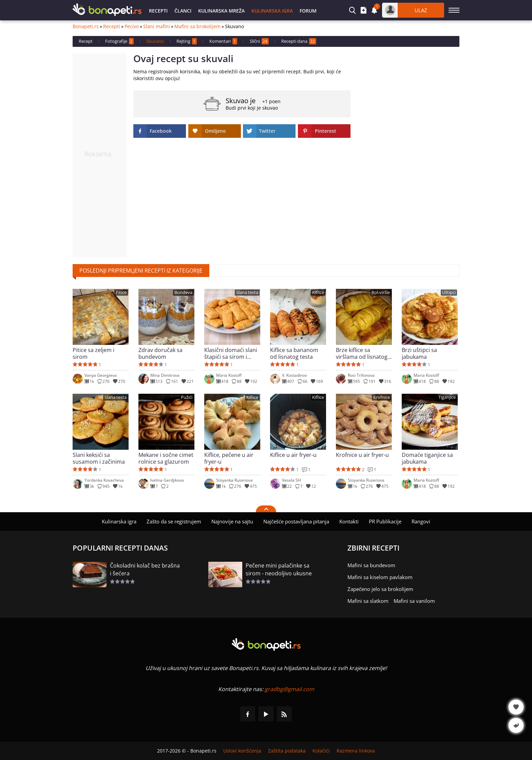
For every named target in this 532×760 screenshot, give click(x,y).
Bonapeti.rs (86, 26)
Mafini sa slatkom (368, 601)
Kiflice (318, 292)
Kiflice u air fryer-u (293, 455)
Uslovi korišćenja (242, 751)
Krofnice (382, 397)
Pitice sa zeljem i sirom (93, 353)
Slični (259, 41)
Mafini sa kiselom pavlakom (380, 577)
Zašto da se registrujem (174, 521)
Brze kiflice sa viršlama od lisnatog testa (362, 353)
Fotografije (119, 41)
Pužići (187, 397)
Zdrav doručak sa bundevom (160, 353)
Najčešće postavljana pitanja (296, 521)
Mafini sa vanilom (414, 601)
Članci (183, 11)
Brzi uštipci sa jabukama (419, 353)
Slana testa (247, 292)
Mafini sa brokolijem (197, 26)
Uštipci (449, 292)
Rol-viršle (381, 292)
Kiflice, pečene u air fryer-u (229, 458)
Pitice (121, 292)
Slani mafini (157, 26)
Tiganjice (447, 397)
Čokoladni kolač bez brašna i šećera (145, 569)
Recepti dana (299, 41)
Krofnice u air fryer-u (362, 455)
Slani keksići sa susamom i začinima (99, 458)
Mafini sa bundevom (371, 565)
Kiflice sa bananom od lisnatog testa (294, 353)
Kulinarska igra (272, 11)
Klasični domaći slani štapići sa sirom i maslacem (231, 353)
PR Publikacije (385, 521)
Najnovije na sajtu (232, 521)
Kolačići (321, 751)
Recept (86, 41)
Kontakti (349, 521)
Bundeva (183, 292)
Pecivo (132, 26)
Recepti (158, 11)
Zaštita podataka (287, 751)
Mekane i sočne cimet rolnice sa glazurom (166, 458)
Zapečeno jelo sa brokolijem (380, 589)
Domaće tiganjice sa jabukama (427, 458)
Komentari (223, 41)
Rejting (187, 41)
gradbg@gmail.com (289, 689)
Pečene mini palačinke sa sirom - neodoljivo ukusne (279, 569)
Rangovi (421, 521)
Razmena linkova (356, 751)
